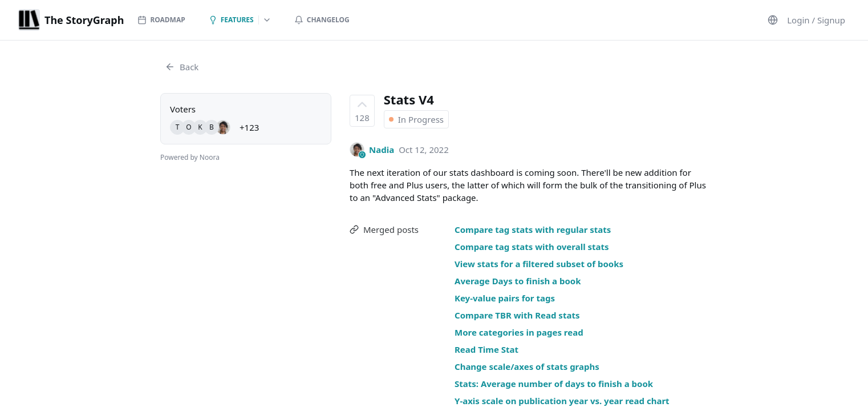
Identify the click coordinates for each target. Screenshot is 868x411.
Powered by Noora (190, 157)
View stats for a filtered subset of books (539, 264)
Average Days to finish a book (518, 281)
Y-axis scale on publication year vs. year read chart (562, 401)
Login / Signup (816, 20)
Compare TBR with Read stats (517, 315)
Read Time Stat (486, 349)
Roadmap (161, 20)
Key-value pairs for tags (505, 298)
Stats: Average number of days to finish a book (554, 384)
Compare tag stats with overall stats (532, 247)
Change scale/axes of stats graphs (527, 366)
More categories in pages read (519, 332)
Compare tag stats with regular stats (533, 229)
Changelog (322, 20)
